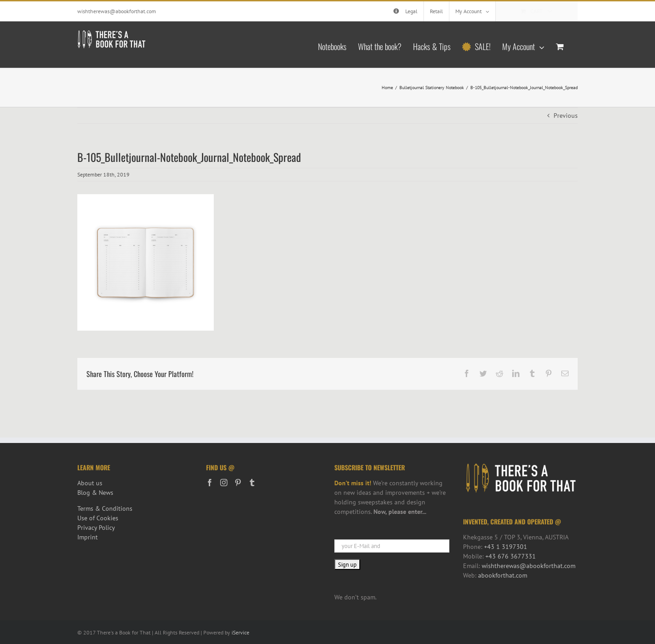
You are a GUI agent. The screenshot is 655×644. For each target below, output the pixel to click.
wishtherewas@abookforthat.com (117, 11)
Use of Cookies (98, 518)
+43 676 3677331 (511, 556)
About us (90, 483)
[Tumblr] (252, 483)
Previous (566, 116)
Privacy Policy (96, 528)
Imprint (88, 537)
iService (240, 632)
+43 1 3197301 (506, 547)
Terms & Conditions (105, 508)
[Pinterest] (238, 483)
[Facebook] (210, 483)
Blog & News (95, 493)
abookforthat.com (503, 575)
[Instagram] (224, 483)
